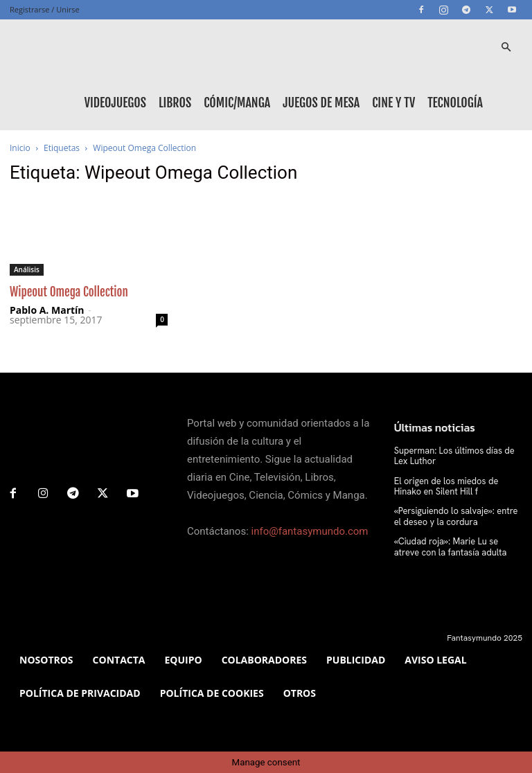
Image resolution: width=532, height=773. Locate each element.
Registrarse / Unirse (45, 9)
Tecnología (455, 103)
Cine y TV (393, 103)
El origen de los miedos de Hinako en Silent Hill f (457, 486)
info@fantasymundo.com (310, 531)
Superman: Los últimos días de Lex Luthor (458, 456)
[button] (506, 47)
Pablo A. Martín (47, 310)
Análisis (27, 269)
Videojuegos (115, 103)
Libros (175, 103)
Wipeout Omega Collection (69, 292)
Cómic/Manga (237, 103)
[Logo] (72, 47)
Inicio (20, 148)
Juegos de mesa (321, 103)
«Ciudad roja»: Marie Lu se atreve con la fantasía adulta (456, 544)
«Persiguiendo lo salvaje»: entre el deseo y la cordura (456, 515)
